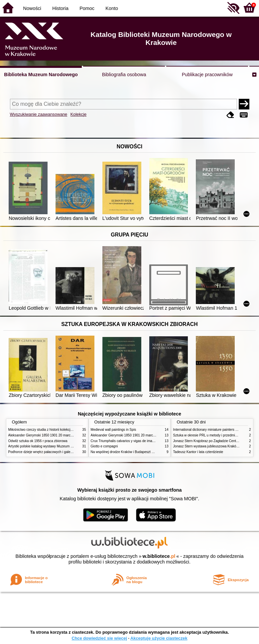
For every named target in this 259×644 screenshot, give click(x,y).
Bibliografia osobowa (124, 75)
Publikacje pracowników (207, 75)
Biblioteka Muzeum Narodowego (41, 75)
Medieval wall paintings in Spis (114, 430)
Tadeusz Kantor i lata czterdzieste (198, 452)
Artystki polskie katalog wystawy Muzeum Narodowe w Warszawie (57, 446)
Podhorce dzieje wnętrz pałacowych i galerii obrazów (48, 452)
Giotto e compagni (104, 446)
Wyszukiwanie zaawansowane (39, 114)
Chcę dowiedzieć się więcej (99, 638)
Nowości (32, 8)
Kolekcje (78, 114)
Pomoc (87, 8)
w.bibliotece (159, 556)
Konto (112, 8)
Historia (60, 8)
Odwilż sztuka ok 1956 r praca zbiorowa (38, 441)
